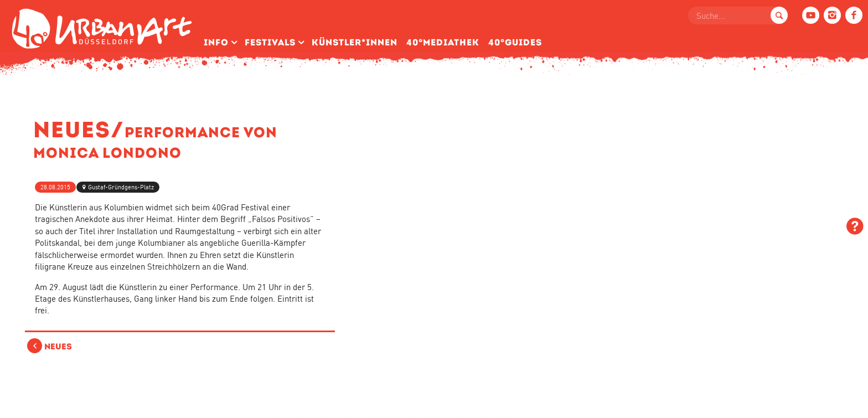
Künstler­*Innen (355, 42)
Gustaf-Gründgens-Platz (121, 187)
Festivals (270, 42)
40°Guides (515, 42)
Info (216, 42)
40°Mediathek (443, 42)
